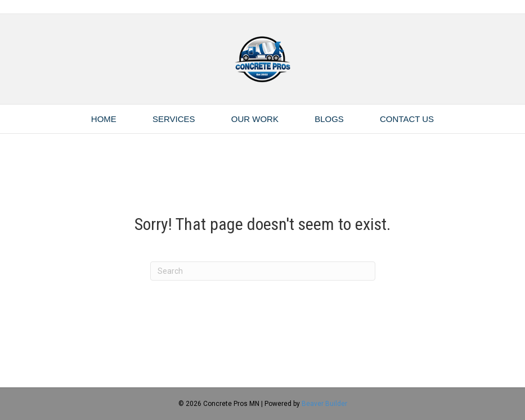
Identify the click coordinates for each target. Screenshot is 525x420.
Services (174, 119)
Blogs (329, 119)
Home (104, 119)
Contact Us (407, 119)
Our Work (255, 119)
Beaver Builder (324, 404)
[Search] (263, 271)
